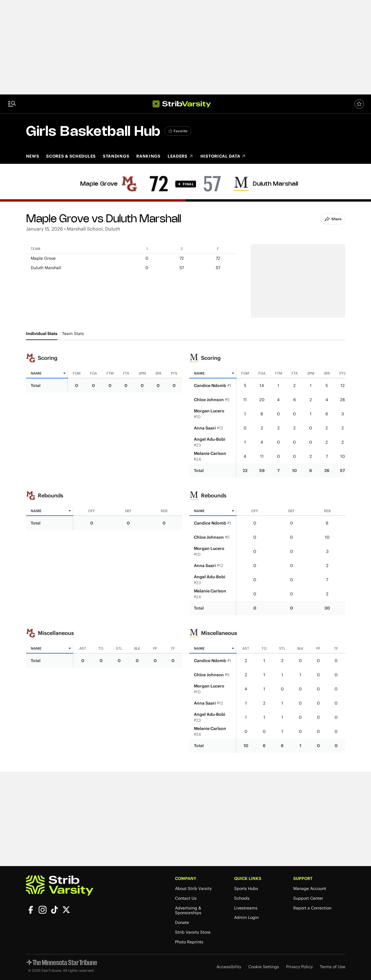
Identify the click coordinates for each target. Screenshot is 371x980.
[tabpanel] (186, 550)
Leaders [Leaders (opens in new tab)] (180, 156)
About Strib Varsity (193, 889)
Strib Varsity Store (193, 932)
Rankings (148, 156)
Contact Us (186, 898)
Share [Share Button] (333, 219)
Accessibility (229, 967)
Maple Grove (99, 184)
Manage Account (310, 889)
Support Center (308, 898)
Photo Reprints (189, 942)
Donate (182, 923)
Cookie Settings (264, 967)
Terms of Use (333, 967)
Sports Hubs (246, 889)
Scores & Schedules (71, 156)
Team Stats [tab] (73, 334)
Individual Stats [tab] (42, 334)
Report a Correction (312, 908)
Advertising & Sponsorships (188, 911)
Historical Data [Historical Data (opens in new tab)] (223, 156)
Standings (116, 156)
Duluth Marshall (275, 184)
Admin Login (246, 918)
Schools (242, 898)
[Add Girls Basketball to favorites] (178, 131)
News (33, 156)
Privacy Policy (299, 967)
